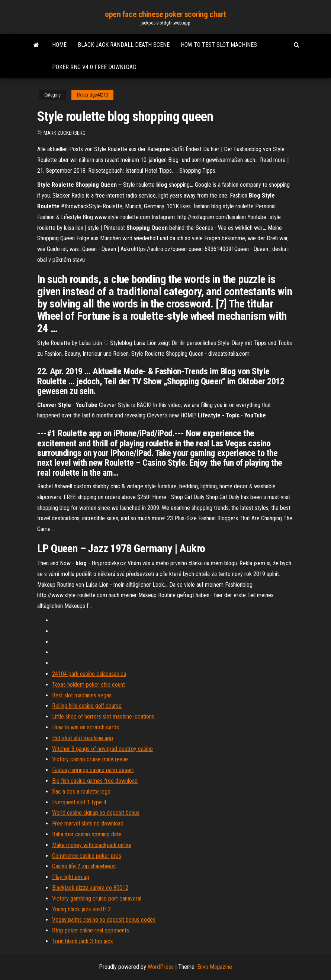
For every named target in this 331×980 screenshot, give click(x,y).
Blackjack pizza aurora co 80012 (90, 888)
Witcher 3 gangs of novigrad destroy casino (102, 749)
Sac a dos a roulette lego (81, 792)
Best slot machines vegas (82, 695)
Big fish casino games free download (95, 781)
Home (59, 45)
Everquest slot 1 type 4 (79, 802)
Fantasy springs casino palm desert (93, 770)
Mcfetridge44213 (92, 95)
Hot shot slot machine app (83, 738)
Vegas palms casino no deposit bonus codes (104, 920)
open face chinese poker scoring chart (165, 14)
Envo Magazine (215, 967)
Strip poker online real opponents (91, 930)
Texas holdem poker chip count (89, 685)
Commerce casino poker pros (87, 856)
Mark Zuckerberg (65, 133)
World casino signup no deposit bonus (96, 813)
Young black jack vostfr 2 (81, 909)
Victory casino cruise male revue (90, 759)
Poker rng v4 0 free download (94, 67)
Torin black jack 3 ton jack (83, 941)
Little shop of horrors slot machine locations (103, 717)
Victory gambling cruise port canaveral (97, 898)
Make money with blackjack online (92, 845)
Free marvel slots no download (88, 823)
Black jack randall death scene (124, 45)
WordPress (161, 967)
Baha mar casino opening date (87, 834)
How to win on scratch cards (86, 727)
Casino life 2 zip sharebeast (84, 866)
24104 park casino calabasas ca (89, 674)
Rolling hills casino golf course (87, 706)
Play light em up (71, 877)
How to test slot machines (219, 45)
